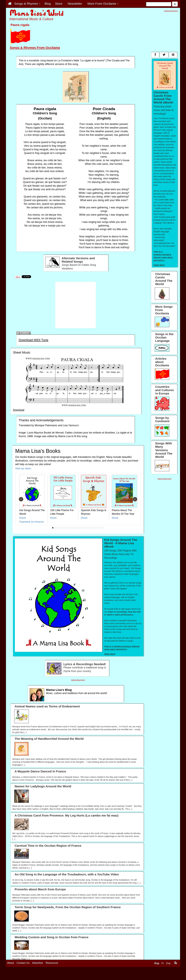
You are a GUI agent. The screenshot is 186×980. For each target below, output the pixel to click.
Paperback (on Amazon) (32, 522)
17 (92, 528)
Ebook (23, 518)
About (11, 963)
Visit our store (23, 468)
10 (75, 528)
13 (83, 528)
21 (102, 528)
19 (97, 528)
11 (78, 528)
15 (87, 528)
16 (90, 528)
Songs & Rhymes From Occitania (35, 48)
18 (95, 528)
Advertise (38, 963)
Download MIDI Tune (33, 340)
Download (19, 410)
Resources (52, 963)
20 (100, 528)
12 (80, 528)
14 (85, 528)
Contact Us (23, 963)
